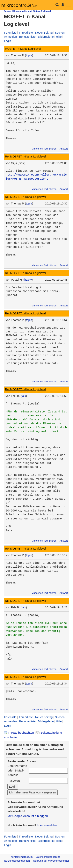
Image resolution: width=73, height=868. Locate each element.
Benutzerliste (27, 37)
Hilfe (59, 37)
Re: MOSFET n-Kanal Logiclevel (26, 157)
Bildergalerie (46, 37)
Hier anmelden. (48, 825)
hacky (28, 280)
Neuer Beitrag (44, 33)
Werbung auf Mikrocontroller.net (51, 861)
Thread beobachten (19, 733)
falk (24, 396)
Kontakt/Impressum (22, 857)
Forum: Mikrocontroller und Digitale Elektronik (28, 11)
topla (29, 55)
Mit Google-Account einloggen (28, 816)
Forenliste (10, 33)
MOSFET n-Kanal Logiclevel (23, 49)
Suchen (60, 33)
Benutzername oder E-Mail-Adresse (17, 770)
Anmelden (11, 37)
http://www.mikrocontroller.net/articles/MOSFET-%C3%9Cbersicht (36, 177)
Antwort (64, 149)
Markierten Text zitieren (44, 149)
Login (8, 41)
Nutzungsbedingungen (17, 861)
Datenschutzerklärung (48, 857)
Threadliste (26, 33)
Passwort (14, 781)
